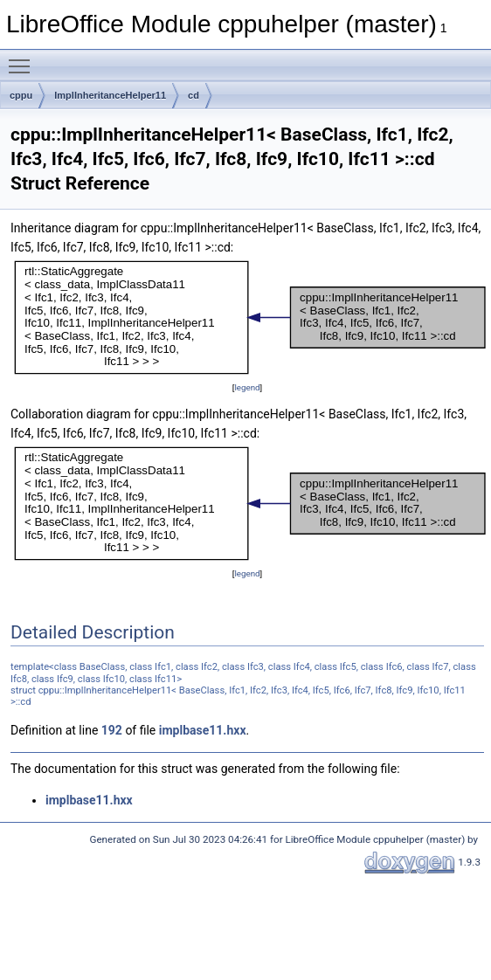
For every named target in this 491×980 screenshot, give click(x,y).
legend (247, 387)
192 (112, 730)
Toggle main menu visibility (24, 59)
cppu (21, 95)
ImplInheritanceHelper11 (110, 95)
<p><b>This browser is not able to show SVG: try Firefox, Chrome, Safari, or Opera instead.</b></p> (251, 317)
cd (194, 95)
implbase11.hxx (203, 730)
